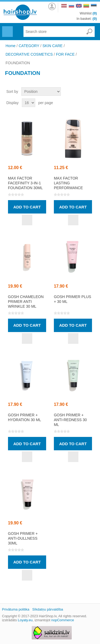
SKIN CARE (52, 46)
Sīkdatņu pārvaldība (48, 609)
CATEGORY (29, 46)
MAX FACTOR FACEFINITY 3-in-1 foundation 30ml (25, 183)
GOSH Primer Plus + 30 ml (73, 299)
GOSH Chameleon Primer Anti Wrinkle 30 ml (26, 302)
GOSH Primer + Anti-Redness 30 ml (70, 420)
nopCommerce (63, 620)
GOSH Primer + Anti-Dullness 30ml (23, 538)
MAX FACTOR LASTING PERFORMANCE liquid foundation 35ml (73, 188)
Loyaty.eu (25, 620)
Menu (7, 28)
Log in (52, 6)
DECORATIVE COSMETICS (29, 54)
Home (11, 46)
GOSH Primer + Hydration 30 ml (25, 417)
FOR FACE (65, 54)
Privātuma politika (16, 609)
